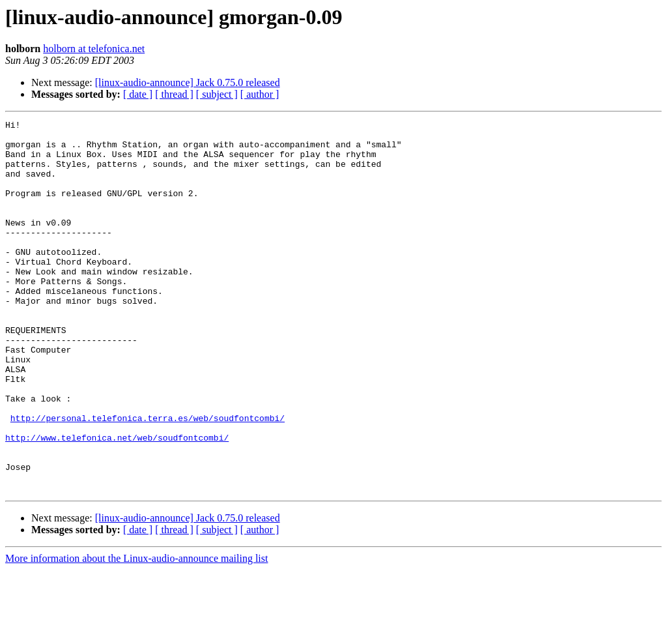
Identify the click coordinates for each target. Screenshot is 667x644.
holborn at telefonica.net (94, 49)
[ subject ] (217, 94)
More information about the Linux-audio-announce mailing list (136, 633)
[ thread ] (174, 94)
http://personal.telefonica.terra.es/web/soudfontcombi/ (148, 478)
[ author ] (260, 94)
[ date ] (138, 94)
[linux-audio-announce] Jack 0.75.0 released (188, 82)
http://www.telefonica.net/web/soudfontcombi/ (117, 502)
